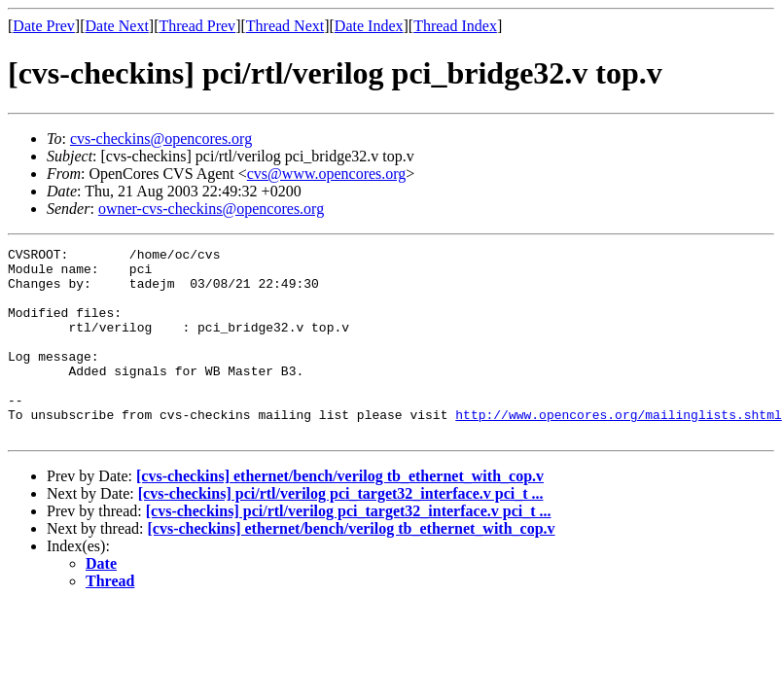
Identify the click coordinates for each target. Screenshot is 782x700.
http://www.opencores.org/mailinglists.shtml (618, 449)
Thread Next (285, 26)
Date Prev (44, 26)
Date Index (369, 26)
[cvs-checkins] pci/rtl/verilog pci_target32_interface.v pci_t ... (341, 531)
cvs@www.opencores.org (327, 174)
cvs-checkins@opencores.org (161, 139)
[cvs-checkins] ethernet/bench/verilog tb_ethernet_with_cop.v (340, 514)
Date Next (117, 26)
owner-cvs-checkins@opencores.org (211, 209)
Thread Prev (197, 26)
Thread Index (455, 26)
